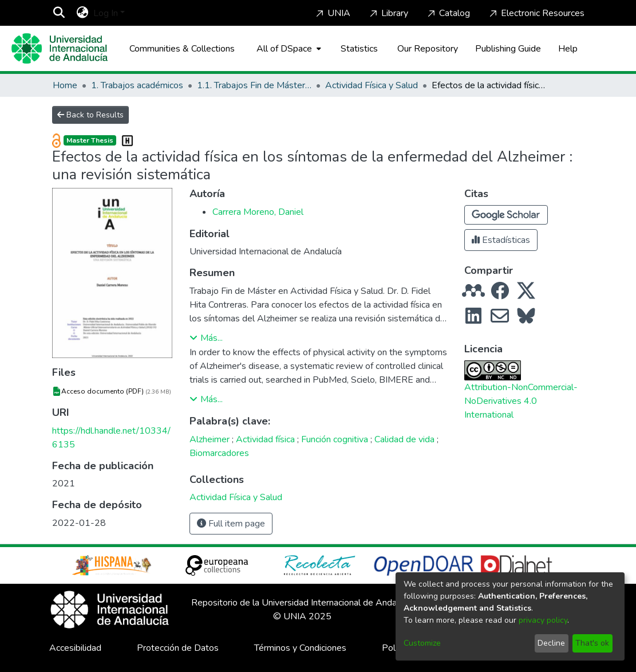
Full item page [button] (231, 524)
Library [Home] (388, 13)
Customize (422, 643)
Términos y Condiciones (300, 648)
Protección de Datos (178, 648)
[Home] (60, 48)
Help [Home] (568, 49)
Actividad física (265, 439)
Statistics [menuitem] (359, 49)
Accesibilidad (75, 648)
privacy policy (543, 620)
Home (65, 85)
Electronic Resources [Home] (536, 13)
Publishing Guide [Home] (508, 49)
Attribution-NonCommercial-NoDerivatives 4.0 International (521, 401)
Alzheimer (210, 439)
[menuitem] (83, 13)
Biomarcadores (219, 453)
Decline (551, 643)
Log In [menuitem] (106, 13)
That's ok (592, 643)
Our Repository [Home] (428, 49)
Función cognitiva (335, 439)
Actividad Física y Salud (372, 85)
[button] (506, 215)
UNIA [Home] (332, 13)
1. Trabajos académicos (137, 85)
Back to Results (90, 115)
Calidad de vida (404, 439)
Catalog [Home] (448, 13)
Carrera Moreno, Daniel (258, 212)
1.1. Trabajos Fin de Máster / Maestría (254, 85)
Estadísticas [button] (501, 240)
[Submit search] (59, 13)
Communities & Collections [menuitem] (182, 49)
